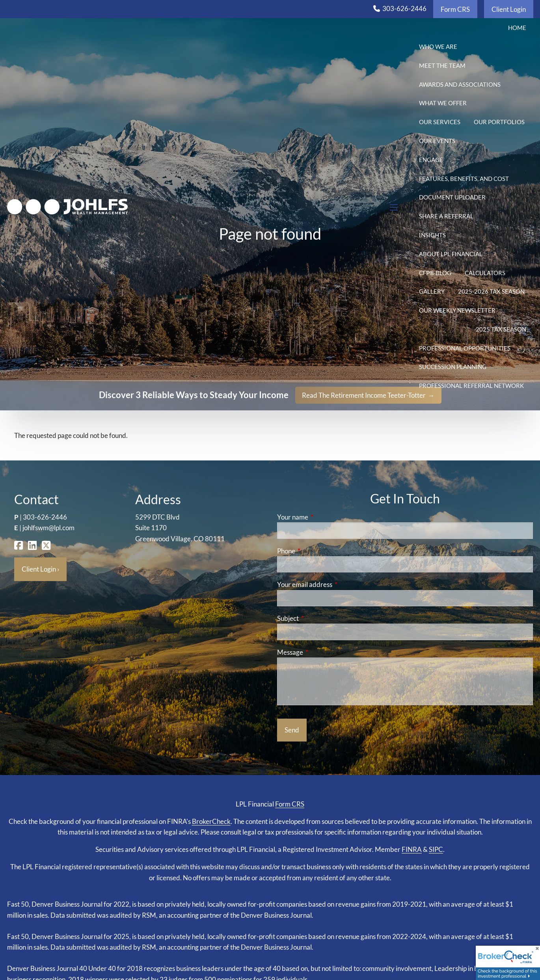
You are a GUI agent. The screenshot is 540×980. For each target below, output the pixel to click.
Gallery (432, 291)
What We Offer (443, 103)
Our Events (437, 141)
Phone (317, 551)
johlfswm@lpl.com (48, 528)
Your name (323, 517)
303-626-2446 (404, 8)
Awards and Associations (460, 84)
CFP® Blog (435, 273)
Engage (431, 160)
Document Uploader (452, 197)
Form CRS (455, 9)
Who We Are (438, 47)
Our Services (440, 122)
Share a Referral (446, 216)
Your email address (335, 584)
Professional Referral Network (471, 386)
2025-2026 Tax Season (491, 291)
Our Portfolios (499, 122)
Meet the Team (442, 65)
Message (321, 652)
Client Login (509, 9)
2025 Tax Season (501, 329)
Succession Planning (453, 367)
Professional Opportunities (465, 348)
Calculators (485, 273)
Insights (432, 235)
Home (517, 28)
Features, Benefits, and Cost (464, 179)
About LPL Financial (451, 254)
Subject (318, 618)
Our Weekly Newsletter (457, 310)
